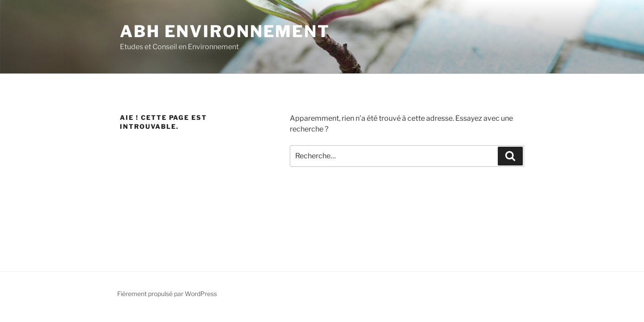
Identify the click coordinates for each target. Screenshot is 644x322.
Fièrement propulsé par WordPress (167, 294)
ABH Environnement (225, 31)
